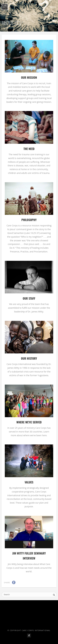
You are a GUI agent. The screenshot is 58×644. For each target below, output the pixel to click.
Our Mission (29, 77)
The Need (29, 149)
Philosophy (29, 220)
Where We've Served (29, 422)
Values (29, 482)
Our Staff (29, 298)
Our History (29, 358)
